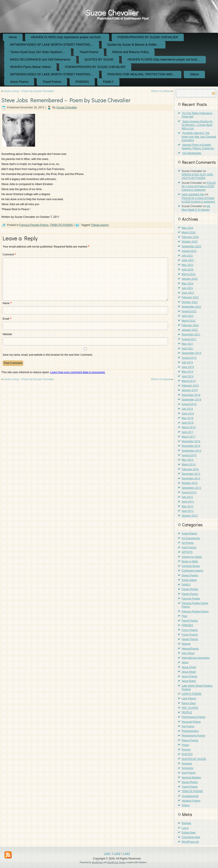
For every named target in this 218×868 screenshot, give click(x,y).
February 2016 (190, 470)
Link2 (117, 854)
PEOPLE (187, 713)
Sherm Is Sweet (161, 91)
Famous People (191, 599)
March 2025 (189, 274)
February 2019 (190, 386)
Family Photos (190, 589)
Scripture (187, 764)
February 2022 (190, 326)
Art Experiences (191, 539)
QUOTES (187, 754)
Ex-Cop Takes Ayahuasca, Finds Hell (197, 115)
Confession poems (192, 571)
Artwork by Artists (192, 557)
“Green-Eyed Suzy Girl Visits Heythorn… (38, 52)
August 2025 (189, 251)
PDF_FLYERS (190, 708)
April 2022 (188, 316)
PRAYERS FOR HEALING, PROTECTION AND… (141, 74)
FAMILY (108, 82)
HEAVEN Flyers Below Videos (30, 67)
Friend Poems (190, 621)
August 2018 (189, 404)
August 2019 (189, 358)
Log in (185, 828)
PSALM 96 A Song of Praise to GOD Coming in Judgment (199, 187)
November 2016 (191, 446)
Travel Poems (89, 52)
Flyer (185, 616)
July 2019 (187, 363)
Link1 (108, 854)
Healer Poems (190, 639)
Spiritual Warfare (191, 778)
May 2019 (187, 372)
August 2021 (189, 340)
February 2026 (190, 237)
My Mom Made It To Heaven (196, 208)
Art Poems (188, 543)
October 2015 (190, 483)
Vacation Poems (191, 801)
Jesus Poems (19, 82)
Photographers (190, 731)
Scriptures (187, 768)
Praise (185, 745)
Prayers (186, 750)
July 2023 (187, 288)
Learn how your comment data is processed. (78, 372)
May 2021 (187, 344)
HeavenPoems (190, 649)
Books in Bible (190, 562)
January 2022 (190, 330)
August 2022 (189, 312)
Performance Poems (193, 717)
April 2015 (188, 511)
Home (13, 37)
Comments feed (191, 837)
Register (186, 823)
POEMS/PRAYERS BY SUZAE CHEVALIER (148, 37)
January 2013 (190, 516)
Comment (9, 255)
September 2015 (191, 488)
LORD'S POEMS (192, 694)
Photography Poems (193, 736)
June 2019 (188, 367)
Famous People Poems (34, 225)
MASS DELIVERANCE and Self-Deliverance (40, 60)
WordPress (97, 862)
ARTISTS (187, 552)
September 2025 (191, 247)
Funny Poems (190, 630)
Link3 (127, 854)
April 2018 (188, 423)
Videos (194, 74)
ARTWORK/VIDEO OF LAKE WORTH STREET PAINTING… (52, 45)
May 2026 (187, 228)
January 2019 (190, 390)
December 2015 (191, 474)
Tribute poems (100, 225)
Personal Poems (191, 722)
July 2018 (187, 409)
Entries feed (189, 833)
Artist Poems (189, 548)
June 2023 (188, 293)
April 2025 (188, 270)
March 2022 (189, 321)
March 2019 (189, 381)
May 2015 (187, 507)
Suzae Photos (190, 782)
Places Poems (190, 741)
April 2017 (188, 432)
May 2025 (187, 265)
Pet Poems (188, 727)
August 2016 (189, 456)
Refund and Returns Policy (130, 52)
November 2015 (191, 479)
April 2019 (188, 377)
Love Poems (189, 699)
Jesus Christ (189, 667)
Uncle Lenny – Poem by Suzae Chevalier (29, 91)
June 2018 (188, 414)
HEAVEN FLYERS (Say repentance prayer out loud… (67, 37)
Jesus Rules (189, 681)
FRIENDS (82, 82)
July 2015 (187, 497)
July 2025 (187, 256)
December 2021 (191, 335)
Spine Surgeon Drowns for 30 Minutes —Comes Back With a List (197, 125)
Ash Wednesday (192, 153)
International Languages (196, 658)
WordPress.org (190, 842)
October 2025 (190, 242)
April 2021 (188, 349)
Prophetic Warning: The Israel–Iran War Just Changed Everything (199, 137)
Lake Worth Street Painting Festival (197, 688)
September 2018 (191, 400)
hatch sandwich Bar (193, 195)
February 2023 (190, 298)
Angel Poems (189, 534)
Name (7, 303)
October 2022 (190, 302)
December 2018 (191, 395)
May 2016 (187, 460)
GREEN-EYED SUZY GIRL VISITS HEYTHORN (197, 177)
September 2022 (191, 307)
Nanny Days (189, 703)
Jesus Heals (189, 672)
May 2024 (187, 284)
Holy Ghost (188, 653)
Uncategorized (190, 796)
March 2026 (189, 233)
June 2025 (188, 260)
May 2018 (187, 418)
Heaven (186, 644)
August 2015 (189, 493)
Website (7, 334)
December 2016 (191, 442)
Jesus (185, 663)
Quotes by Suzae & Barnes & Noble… (134, 45)
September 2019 (191, 353)
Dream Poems (190, 576)
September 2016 (191, 451)
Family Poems (190, 594)
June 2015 (188, 502)
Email (7, 319)
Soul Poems (189, 773)
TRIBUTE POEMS (61, 225)
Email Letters (189, 580)
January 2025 (190, 279)
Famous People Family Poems (195, 605)
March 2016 (189, 465)
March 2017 (189, 437)
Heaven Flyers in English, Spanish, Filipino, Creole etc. (198, 147)
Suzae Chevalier (112, 12)
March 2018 (189, 428)
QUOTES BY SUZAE (99, 60)
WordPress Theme (117, 862)
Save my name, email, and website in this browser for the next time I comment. (48, 355)
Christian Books (191, 566)
